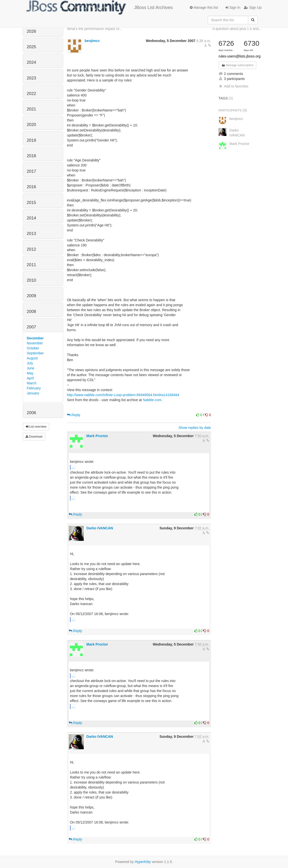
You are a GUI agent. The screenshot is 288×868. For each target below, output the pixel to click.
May (30, 373)
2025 (31, 47)
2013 (31, 234)
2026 (31, 31)
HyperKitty (143, 862)
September (35, 353)
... (73, 467)
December (35, 338)
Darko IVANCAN (100, 528)
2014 (31, 218)
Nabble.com (152, 400)
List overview (36, 427)
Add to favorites (233, 86)
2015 (31, 203)
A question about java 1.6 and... (237, 29)
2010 (31, 280)
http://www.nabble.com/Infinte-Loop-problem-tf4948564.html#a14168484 (123, 395)
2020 (31, 125)
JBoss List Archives (100, 7)
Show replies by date (195, 428)
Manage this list (204, 7)
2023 (31, 78)
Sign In (233, 7)
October (33, 348)
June (30, 368)
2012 (31, 249)
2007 (31, 327)
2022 (31, 94)
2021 (31, 109)
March (32, 383)
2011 (31, 265)
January (33, 393)
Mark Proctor (97, 436)
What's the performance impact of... (95, 29)
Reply (74, 415)
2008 (31, 312)
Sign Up (253, 7)
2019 (31, 140)
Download (34, 437)
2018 (31, 156)
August (32, 358)
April (30, 378)
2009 (31, 296)
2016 (31, 187)
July (30, 363)
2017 (31, 171)
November (35, 343)
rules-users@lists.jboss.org (239, 56)
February (34, 388)
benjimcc (92, 41)
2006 (31, 413)
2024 (31, 62)
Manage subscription (237, 65)
